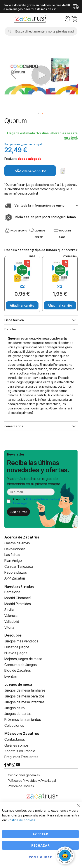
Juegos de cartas (18, 714)
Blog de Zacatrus (18, 670)
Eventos (11, 676)
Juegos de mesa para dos (24, 696)
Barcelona (12, 592)
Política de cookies (22, 820)
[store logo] (30, 19)
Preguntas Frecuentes (21, 757)
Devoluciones (15, 549)
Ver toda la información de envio (39, 205)
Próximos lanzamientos (23, 720)
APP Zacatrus (15, 578)
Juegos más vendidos (21, 641)
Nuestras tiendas (19, 586)
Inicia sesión (24, 217)
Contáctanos (15, 739)
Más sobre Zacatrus (22, 733)
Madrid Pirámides (18, 604)
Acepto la (36, 501)
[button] (13, 74)
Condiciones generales (24, 775)
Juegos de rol (15, 708)
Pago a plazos (16, 572)
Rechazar (41, 845)
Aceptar (40, 834)
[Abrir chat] (66, 856)
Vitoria (9, 627)
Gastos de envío (17, 543)
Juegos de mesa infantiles (24, 702)
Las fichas (12, 555)
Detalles (10, 329)
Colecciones (14, 725)
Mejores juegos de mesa (23, 659)
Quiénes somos (17, 745)
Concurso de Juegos (21, 665)
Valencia (11, 616)
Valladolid (12, 621)
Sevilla (9, 610)
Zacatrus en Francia (20, 751)
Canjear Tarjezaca (19, 566)
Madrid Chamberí (17, 598)
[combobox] (41, 31)
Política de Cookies (21, 786)
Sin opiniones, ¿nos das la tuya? (23, 144)
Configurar (41, 857)
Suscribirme (18, 512)
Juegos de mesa (18, 684)
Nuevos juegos (16, 653)
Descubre (13, 635)
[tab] (41, 329)
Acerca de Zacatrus (22, 537)
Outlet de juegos (17, 647)
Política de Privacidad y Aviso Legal (32, 781)
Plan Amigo (13, 561)
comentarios (14, 426)
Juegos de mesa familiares (25, 690)
